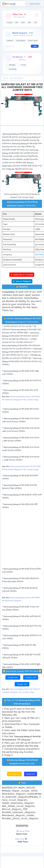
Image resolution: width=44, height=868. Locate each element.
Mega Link (31, 774)
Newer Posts (21, 834)
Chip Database (21, 41)
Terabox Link (22, 684)
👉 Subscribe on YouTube (22, 275)
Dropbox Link (31, 677)
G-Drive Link (14, 774)
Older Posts (23, 842)
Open (35, 46)
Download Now (22, 826)
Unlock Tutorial (33, 41)
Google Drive (13, 677)
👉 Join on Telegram (22, 281)
